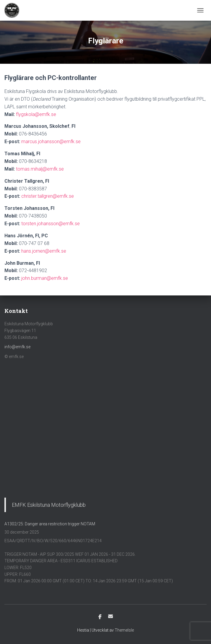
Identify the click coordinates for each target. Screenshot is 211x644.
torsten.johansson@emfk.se (51, 224)
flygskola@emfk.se (36, 114)
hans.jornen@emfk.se (44, 251)
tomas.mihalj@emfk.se (40, 169)
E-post (111, 616)
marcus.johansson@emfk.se (51, 142)
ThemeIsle (124, 630)
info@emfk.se (17, 347)
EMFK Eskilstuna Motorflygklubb (49, 505)
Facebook (100, 617)
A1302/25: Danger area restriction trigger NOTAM (50, 524)
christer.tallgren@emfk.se (48, 196)
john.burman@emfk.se (45, 278)
